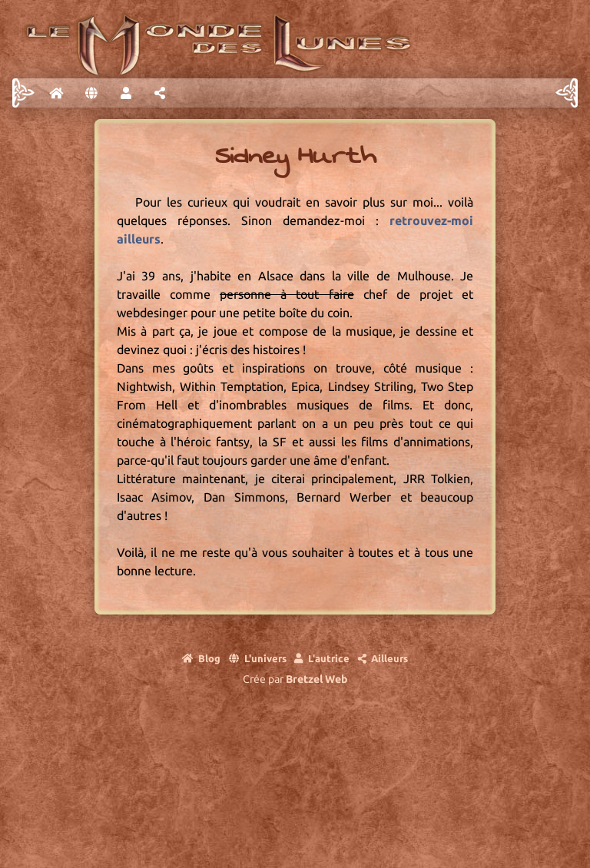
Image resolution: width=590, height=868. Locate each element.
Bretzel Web (317, 679)
